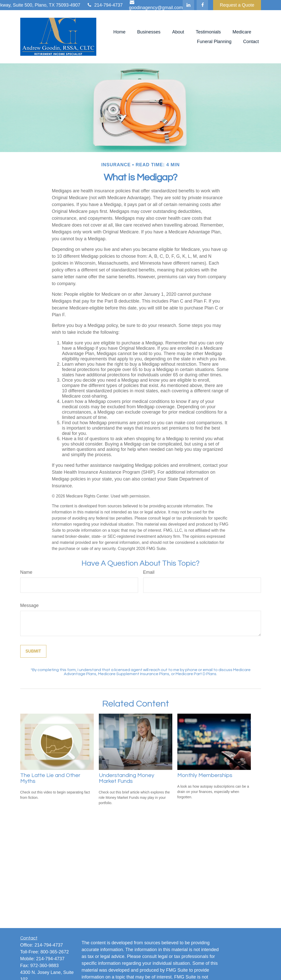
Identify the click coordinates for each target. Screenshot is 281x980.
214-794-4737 (105, 5)
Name (26, 572)
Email (149, 572)
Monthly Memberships (205, 775)
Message (30, 605)
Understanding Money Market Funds (127, 778)
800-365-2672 (55, 952)
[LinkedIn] (188, 5)
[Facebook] (202, 5)
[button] (119, 32)
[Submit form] (33, 651)
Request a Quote (237, 5)
